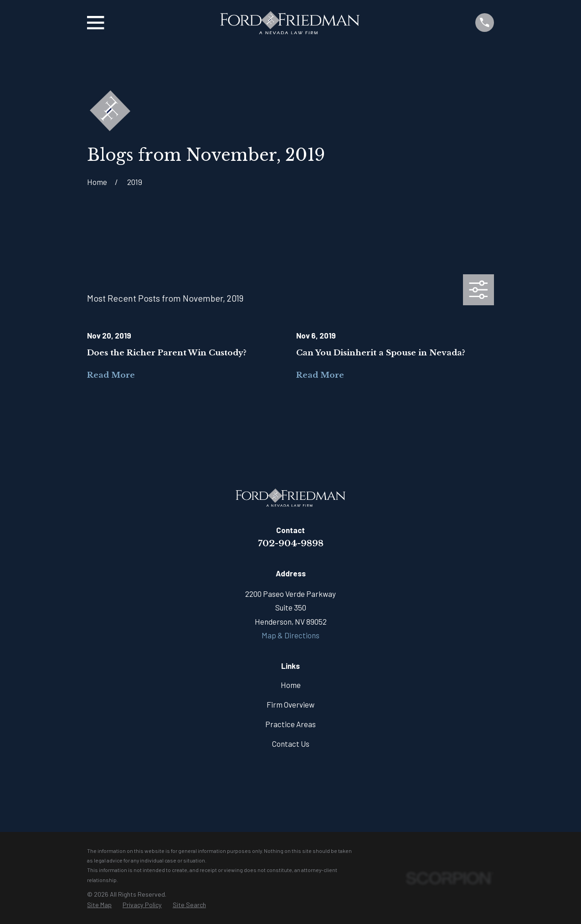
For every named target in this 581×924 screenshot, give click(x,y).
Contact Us (291, 744)
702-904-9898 (291, 543)
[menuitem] (99, 905)
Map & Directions (290, 635)
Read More (111, 375)
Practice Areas (290, 724)
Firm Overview (290, 704)
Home (291, 685)
